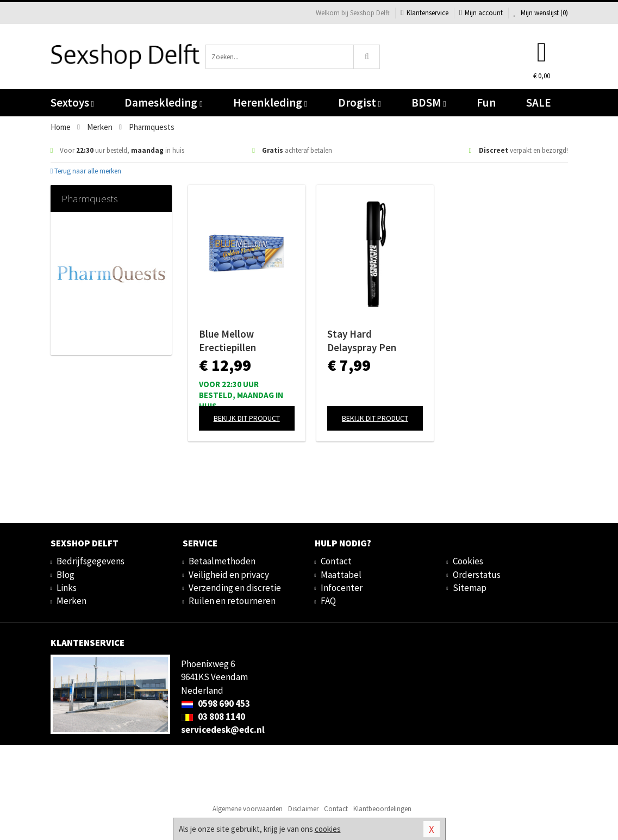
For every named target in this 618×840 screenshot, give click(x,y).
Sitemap (470, 588)
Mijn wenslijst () (541, 13)
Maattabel (341, 575)
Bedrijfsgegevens (90, 561)
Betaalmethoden (222, 561)
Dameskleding (163, 102)
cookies (328, 829)
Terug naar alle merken (86, 171)
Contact (336, 561)
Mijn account (481, 13)
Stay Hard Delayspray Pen (362, 341)
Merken (71, 601)
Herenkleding (270, 102)
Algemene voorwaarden (248, 809)
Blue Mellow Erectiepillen (227, 341)
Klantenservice (424, 13)
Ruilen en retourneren (232, 601)
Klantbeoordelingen (382, 809)
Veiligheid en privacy (229, 575)
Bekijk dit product (247, 418)
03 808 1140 (213, 717)
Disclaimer (303, 809)
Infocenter (342, 588)
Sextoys (72, 102)
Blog (65, 575)
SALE (539, 102)
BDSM (429, 102)
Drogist (360, 102)
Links (67, 588)
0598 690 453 (216, 704)
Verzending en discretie (235, 588)
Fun (486, 102)
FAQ (328, 601)
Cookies (468, 561)
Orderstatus (477, 575)
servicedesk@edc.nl (223, 730)
